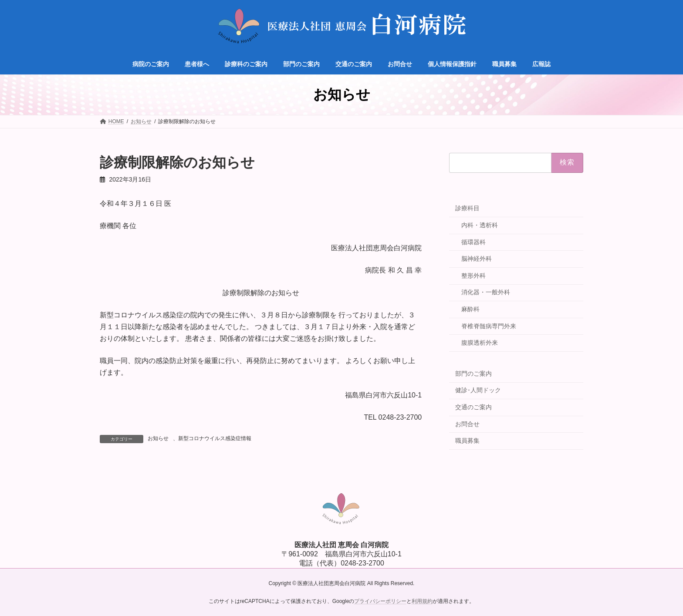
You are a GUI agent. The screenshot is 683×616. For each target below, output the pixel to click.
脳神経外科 (477, 259)
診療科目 (467, 208)
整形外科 (473, 276)
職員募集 (467, 441)
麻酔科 (470, 309)
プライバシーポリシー (380, 601)
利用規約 (422, 601)
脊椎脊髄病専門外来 (489, 326)
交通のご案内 (473, 407)
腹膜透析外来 (480, 343)
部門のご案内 (473, 374)
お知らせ (158, 438)
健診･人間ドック (478, 390)
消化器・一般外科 (486, 292)
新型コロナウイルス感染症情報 (215, 438)
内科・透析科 (480, 225)
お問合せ (467, 424)
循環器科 (473, 242)
